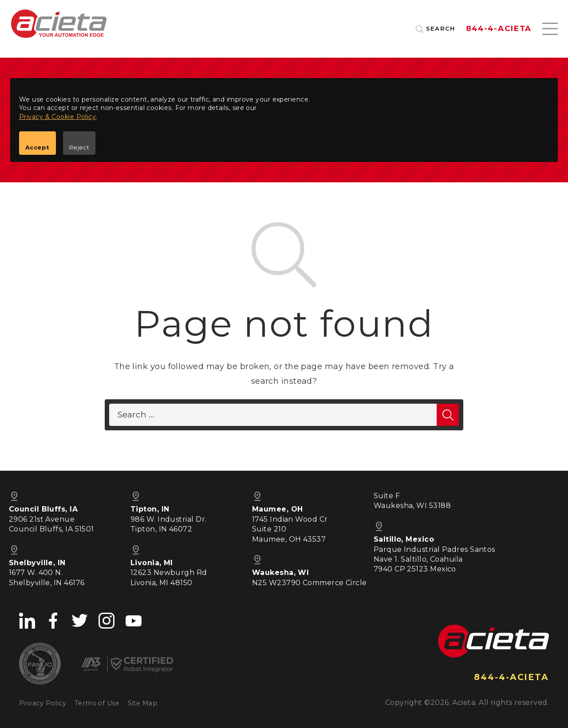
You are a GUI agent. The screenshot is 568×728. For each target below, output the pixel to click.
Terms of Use (97, 703)
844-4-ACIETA (499, 29)
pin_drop (257, 496)
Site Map (143, 703)
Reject (79, 147)
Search (441, 29)
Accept (37, 147)
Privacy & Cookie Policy (57, 117)
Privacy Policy (43, 703)
